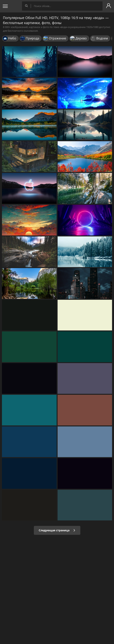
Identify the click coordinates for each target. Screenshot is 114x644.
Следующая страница (57, 530)
